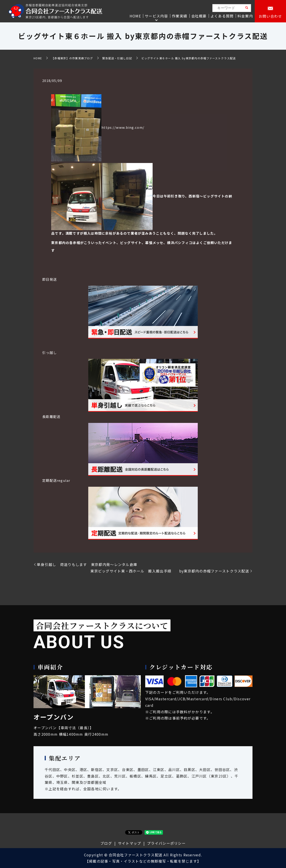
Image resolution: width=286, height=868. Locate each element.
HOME (135, 16)
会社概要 (199, 16)
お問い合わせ (270, 16)
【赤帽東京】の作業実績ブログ (72, 58)
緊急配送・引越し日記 (117, 58)
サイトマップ (130, 843)
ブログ (106, 843)
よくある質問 (222, 16)
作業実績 (180, 16)
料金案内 (245, 16)
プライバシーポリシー (166, 843)
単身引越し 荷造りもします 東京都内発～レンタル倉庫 (89, 564)
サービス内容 (156, 16)
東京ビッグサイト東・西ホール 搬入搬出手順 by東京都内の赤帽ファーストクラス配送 (170, 571)
